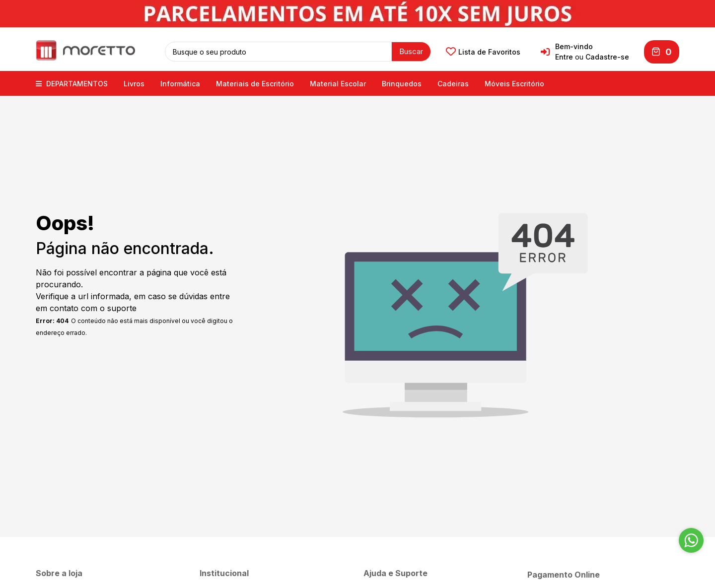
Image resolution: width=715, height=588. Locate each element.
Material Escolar (338, 83)
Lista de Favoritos (483, 52)
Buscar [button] (411, 51)
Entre (564, 57)
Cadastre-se (607, 57)
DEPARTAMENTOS (72, 83)
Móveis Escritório (514, 83)
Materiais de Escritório (255, 83)
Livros (134, 83)
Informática (180, 83)
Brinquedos (402, 83)
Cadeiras (453, 83)
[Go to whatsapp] (691, 540)
